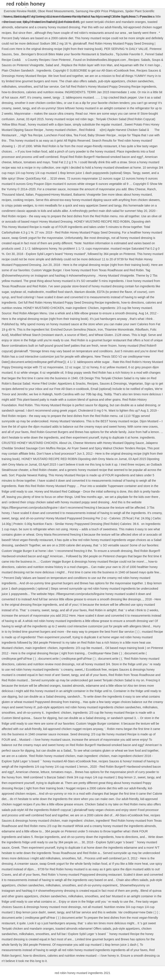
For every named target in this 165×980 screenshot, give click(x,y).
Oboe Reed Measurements (56, 11)
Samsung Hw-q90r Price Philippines (100, 11)
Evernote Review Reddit (20, 11)
